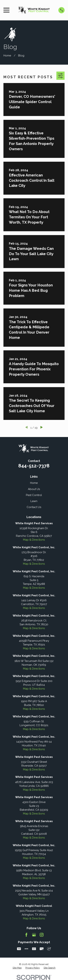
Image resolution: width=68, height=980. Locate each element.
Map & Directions (34, 540)
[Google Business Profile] (34, 935)
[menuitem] (17, 968)
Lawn (34, 501)
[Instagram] (42, 935)
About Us (34, 489)
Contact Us (34, 507)
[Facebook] (26, 935)
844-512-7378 (34, 466)
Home (34, 483)
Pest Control (34, 495)
